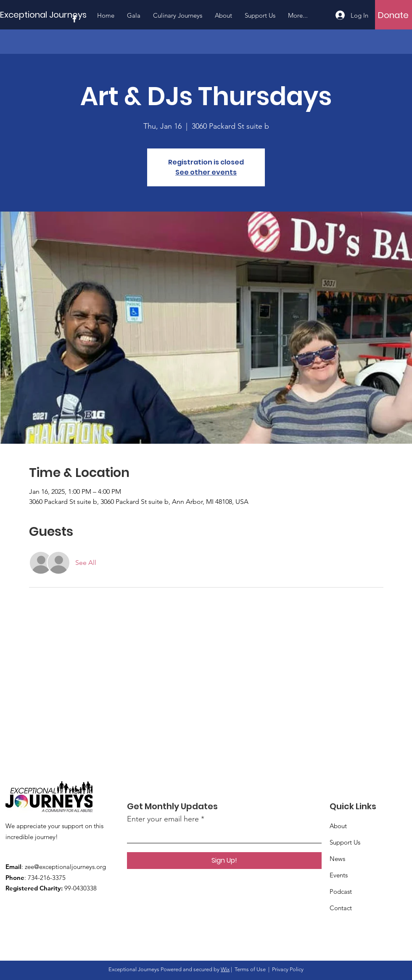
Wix (225, 969)
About (338, 826)
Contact (341, 908)
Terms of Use (250, 969)
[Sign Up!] (224, 861)
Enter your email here (163, 819)
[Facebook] (74, 19)
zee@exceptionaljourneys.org (65, 867)
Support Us (345, 842)
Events (339, 875)
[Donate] (393, 15)
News (337, 859)
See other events (206, 172)
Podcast (341, 891)
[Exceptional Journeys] (45, 15)
